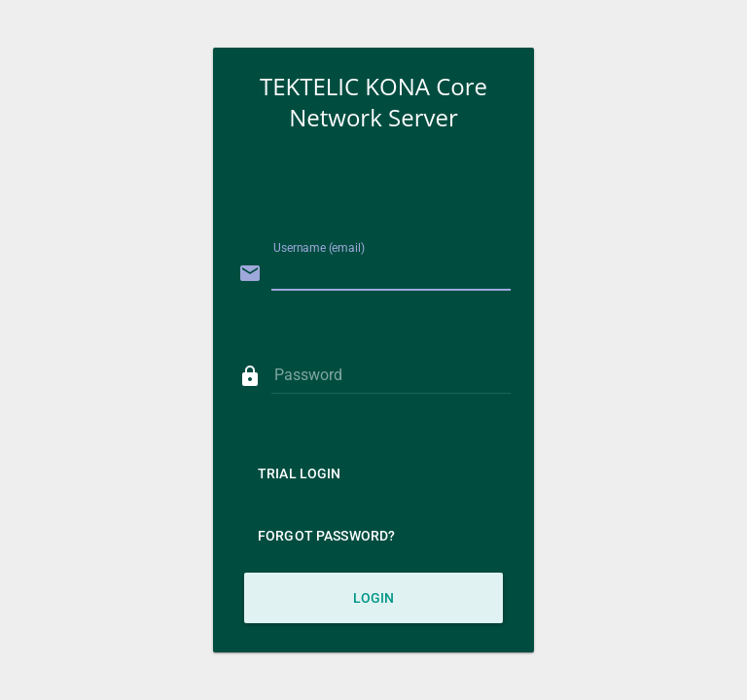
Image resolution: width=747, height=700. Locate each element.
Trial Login (300, 473)
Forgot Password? (326, 536)
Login (374, 598)
